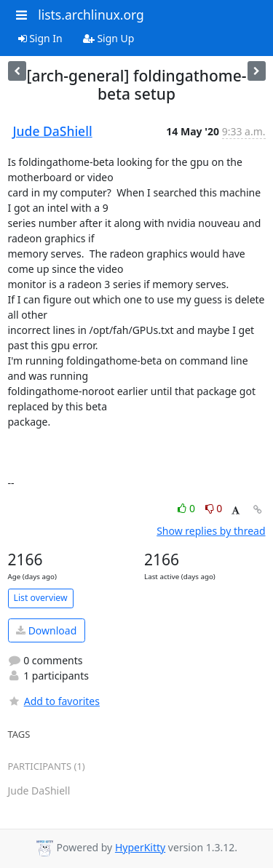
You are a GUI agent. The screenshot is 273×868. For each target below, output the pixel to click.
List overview (41, 598)
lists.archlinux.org (91, 15)
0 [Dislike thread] (214, 508)
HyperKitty (140, 847)
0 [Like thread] (187, 508)
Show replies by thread (211, 531)
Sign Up (109, 38)
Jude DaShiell (53, 131)
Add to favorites (54, 701)
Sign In (40, 38)
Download (46, 630)
